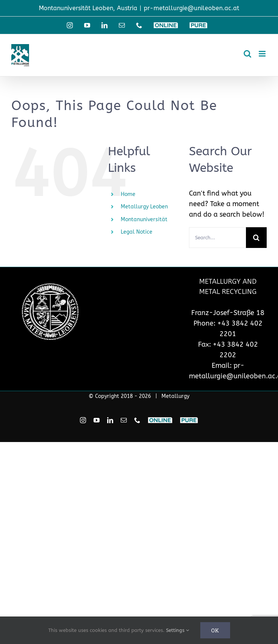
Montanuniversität (144, 220)
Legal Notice (137, 232)
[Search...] (217, 238)
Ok (215, 630)
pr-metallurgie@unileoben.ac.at (191, 8)
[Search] (256, 238)
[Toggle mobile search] (247, 54)
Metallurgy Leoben (144, 207)
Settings (177, 630)
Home (128, 194)
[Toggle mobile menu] (263, 54)
